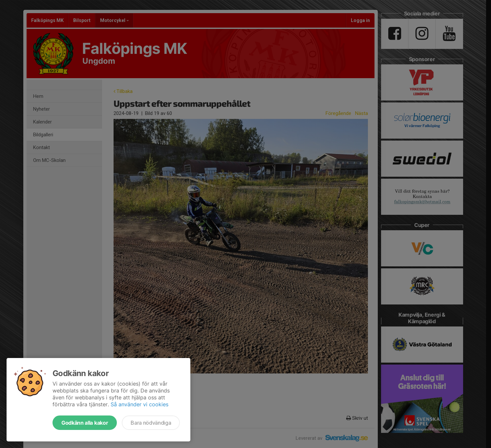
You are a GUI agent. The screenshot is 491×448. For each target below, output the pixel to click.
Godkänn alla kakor (85, 423)
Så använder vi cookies (139, 404)
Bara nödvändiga (151, 423)
